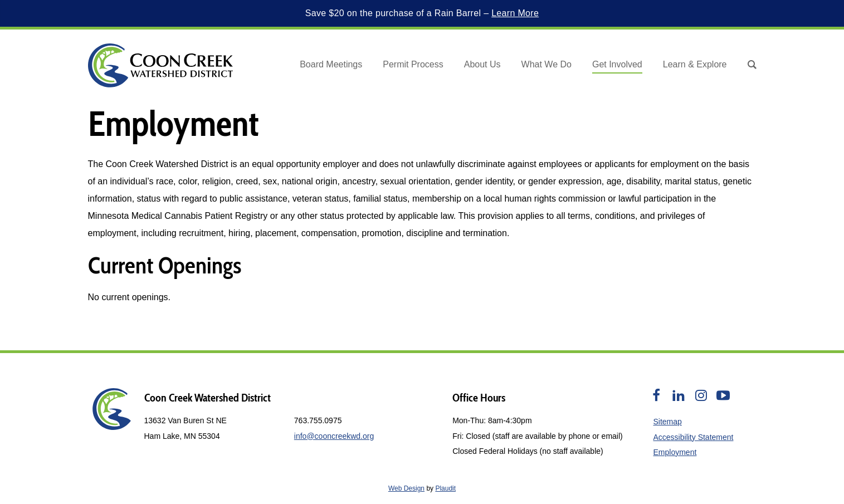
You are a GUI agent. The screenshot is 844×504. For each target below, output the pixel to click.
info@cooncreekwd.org (334, 436)
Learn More (515, 13)
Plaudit (445, 488)
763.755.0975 (318, 420)
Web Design (406, 488)
